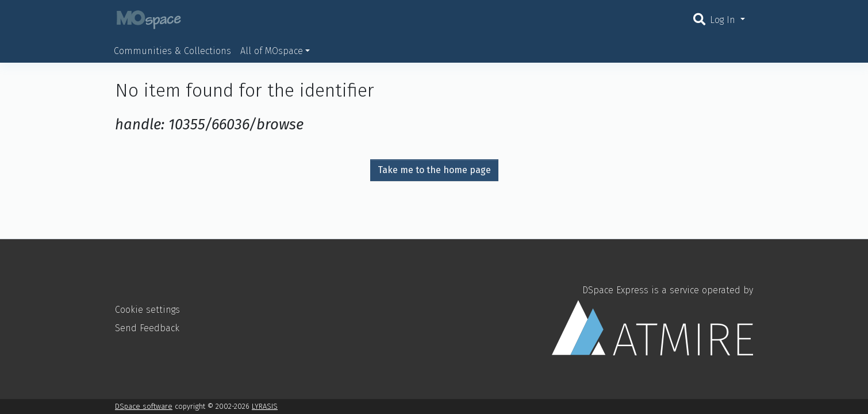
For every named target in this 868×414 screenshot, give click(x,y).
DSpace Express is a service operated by (652, 320)
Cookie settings (147, 310)
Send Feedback (147, 328)
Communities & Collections (172, 51)
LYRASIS (265, 406)
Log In (724, 20)
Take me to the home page (434, 170)
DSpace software (144, 406)
